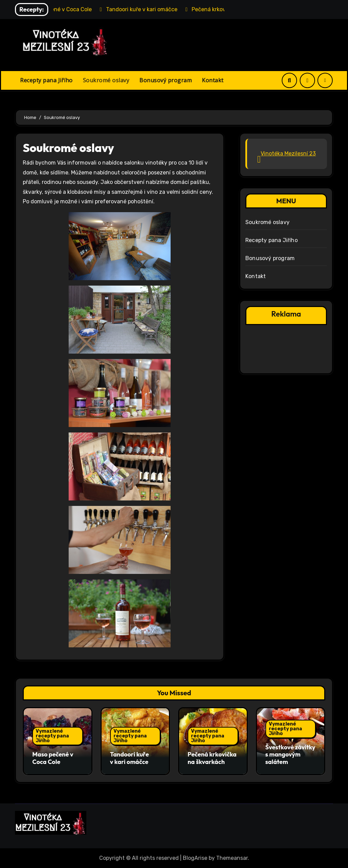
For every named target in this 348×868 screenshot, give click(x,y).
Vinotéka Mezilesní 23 (288, 154)
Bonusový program (166, 80)
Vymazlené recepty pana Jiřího (52, 736)
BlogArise (195, 858)
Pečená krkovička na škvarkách (212, 758)
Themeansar (232, 858)
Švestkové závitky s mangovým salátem (290, 754)
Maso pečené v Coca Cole (53, 758)
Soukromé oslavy (106, 80)
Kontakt (213, 80)
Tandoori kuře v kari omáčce (130, 758)
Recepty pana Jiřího (46, 80)
